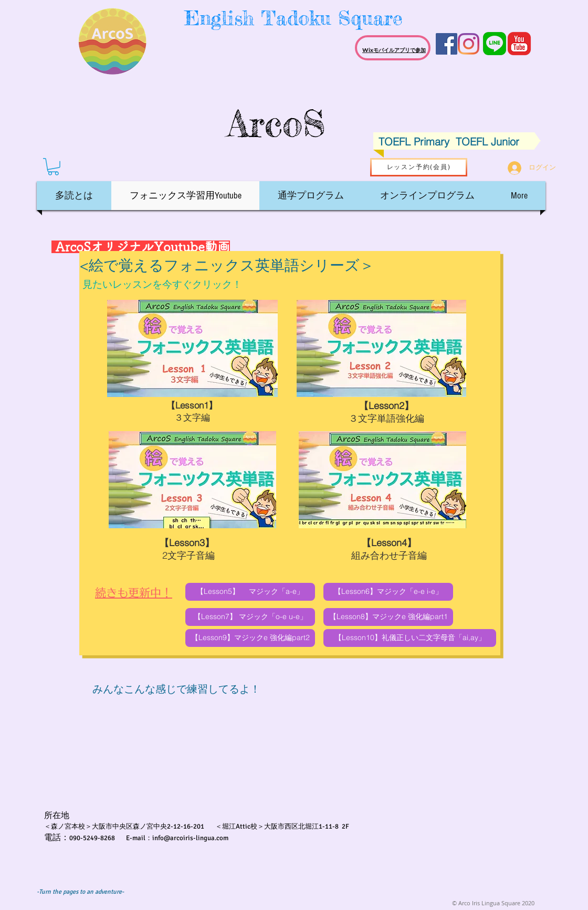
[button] (53, 167)
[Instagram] (469, 44)
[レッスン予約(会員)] (419, 167)
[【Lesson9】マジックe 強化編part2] (250, 638)
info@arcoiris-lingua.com (190, 838)
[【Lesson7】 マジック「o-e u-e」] (250, 617)
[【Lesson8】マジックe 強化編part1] (388, 617)
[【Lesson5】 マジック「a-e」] (250, 592)
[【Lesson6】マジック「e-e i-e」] (388, 592)
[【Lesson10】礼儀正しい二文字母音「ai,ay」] (410, 638)
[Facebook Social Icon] (447, 44)
